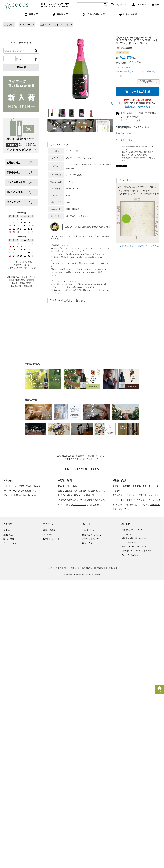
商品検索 (21, 67)
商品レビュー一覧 (51, 539)
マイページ (139, 5)
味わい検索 (9, 539)
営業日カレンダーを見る (138, 107)
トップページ (52, 568)
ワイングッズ (10, 543)
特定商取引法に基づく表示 (92, 568)
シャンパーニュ (27, 25)
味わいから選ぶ (129, 14)
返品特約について (124, 133)
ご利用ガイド (118, 5)
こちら (74, 486)
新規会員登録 (49, 530)
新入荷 (7, 530)
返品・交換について (92, 543)
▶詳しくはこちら (130, 555)
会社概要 (63, 568)
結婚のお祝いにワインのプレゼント (56, 25)
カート (156, 5)
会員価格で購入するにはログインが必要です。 (137, 71)
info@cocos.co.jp (137, 546)
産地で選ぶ (9, 25)
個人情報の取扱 (111, 568)
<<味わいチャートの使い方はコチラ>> (140, 246)
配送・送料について (92, 535)
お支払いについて (91, 539)
